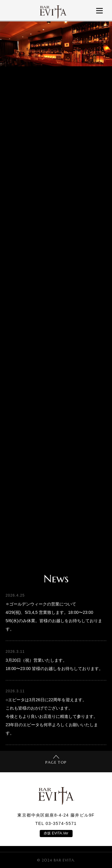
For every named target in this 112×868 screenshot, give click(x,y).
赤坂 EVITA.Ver (56, 833)
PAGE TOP (56, 760)
